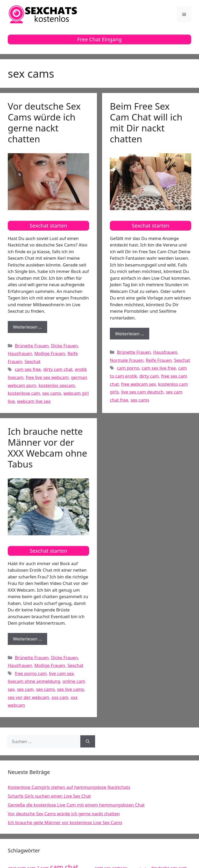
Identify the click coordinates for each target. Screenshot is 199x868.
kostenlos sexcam (57, 385)
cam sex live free (159, 368)
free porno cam (31, 673)
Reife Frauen (159, 360)
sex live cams (70, 689)
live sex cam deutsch (142, 392)
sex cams (52, 393)
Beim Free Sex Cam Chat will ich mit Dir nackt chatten (146, 122)
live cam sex (61, 673)
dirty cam (149, 376)
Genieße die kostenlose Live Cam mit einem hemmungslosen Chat (76, 805)
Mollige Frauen (50, 353)
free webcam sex (138, 384)
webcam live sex (34, 401)
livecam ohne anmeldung (34, 681)
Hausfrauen (20, 353)
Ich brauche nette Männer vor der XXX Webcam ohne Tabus (47, 448)
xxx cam (60, 697)
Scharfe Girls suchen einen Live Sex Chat (49, 796)
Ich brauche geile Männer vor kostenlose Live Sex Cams (65, 822)
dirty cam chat (58, 369)
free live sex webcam (47, 377)
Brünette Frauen (32, 346)
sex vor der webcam (29, 697)
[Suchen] (88, 742)
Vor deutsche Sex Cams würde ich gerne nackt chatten (44, 122)
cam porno (128, 368)
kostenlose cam (24, 393)
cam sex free (28, 369)
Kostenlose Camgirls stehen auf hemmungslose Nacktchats (69, 787)
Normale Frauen (127, 360)
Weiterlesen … (30, 328)
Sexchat (33, 361)
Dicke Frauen (65, 346)
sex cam (25, 689)
